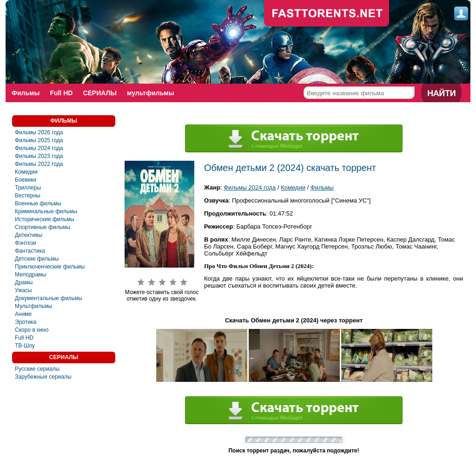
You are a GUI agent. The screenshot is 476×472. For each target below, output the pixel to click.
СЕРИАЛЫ (100, 93)
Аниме (23, 314)
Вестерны (28, 196)
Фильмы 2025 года (39, 140)
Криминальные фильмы (46, 211)
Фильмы (26, 93)
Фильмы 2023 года (39, 156)
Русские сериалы (37, 369)
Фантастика (30, 251)
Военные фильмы (38, 203)
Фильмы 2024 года (39, 148)
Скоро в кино (32, 330)
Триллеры (28, 188)
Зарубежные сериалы (43, 377)
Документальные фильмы (49, 298)
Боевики (26, 180)
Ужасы (23, 290)
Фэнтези (26, 243)
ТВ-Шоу (25, 346)
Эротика (26, 322)
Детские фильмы (37, 259)
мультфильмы (151, 93)
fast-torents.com (327, 14)
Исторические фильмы (45, 219)
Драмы (24, 282)
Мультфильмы (33, 306)
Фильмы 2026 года (39, 132)
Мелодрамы (30, 275)
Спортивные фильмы (43, 227)
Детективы (29, 235)
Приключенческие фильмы (50, 267)
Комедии (26, 172)
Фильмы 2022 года (39, 164)
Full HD (61, 93)
